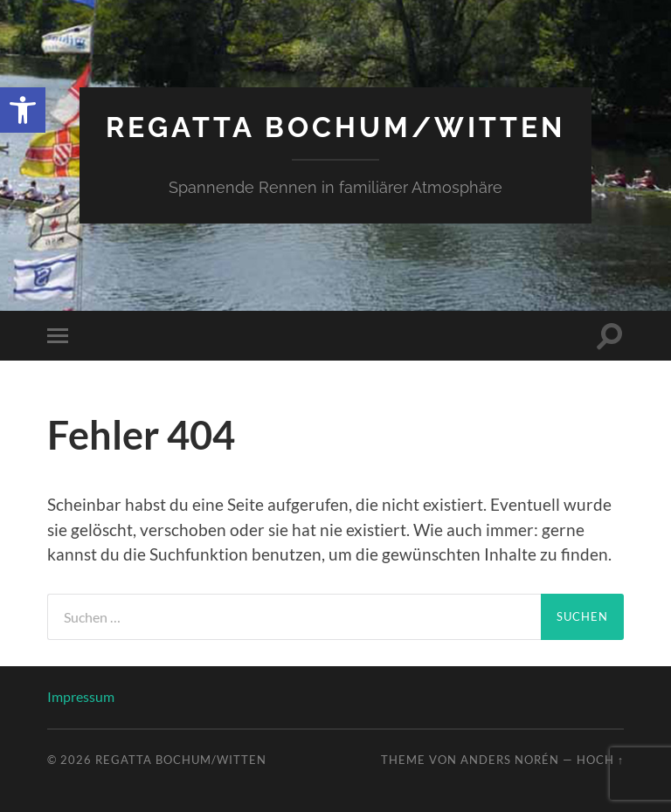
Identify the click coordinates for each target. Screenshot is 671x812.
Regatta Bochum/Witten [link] (335, 127)
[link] (23, 110)
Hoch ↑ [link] (600, 760)
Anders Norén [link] (510, 760)
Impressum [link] (81, 696)
